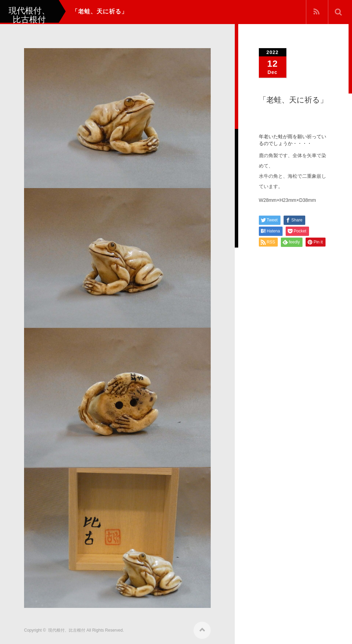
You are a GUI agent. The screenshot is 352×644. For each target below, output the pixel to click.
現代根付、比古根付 (67, 629)
